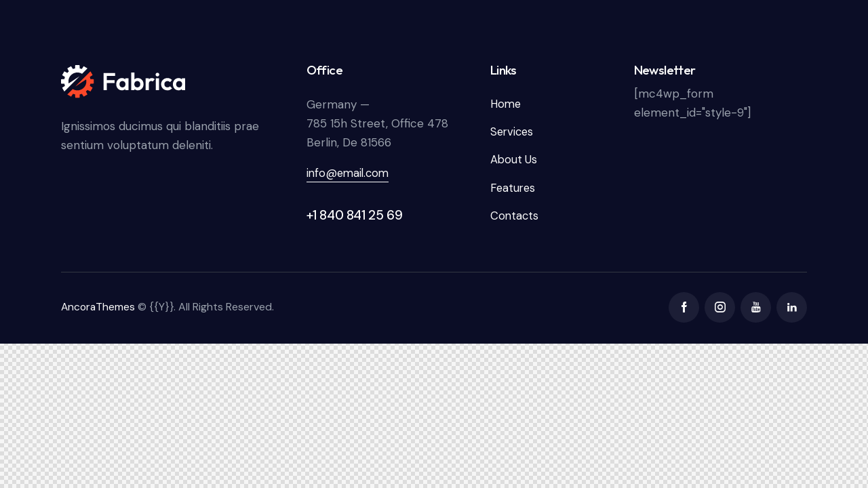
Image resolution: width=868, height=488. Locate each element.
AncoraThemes (99, 309)
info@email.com (350, 173)
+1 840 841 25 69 (355, 215)
